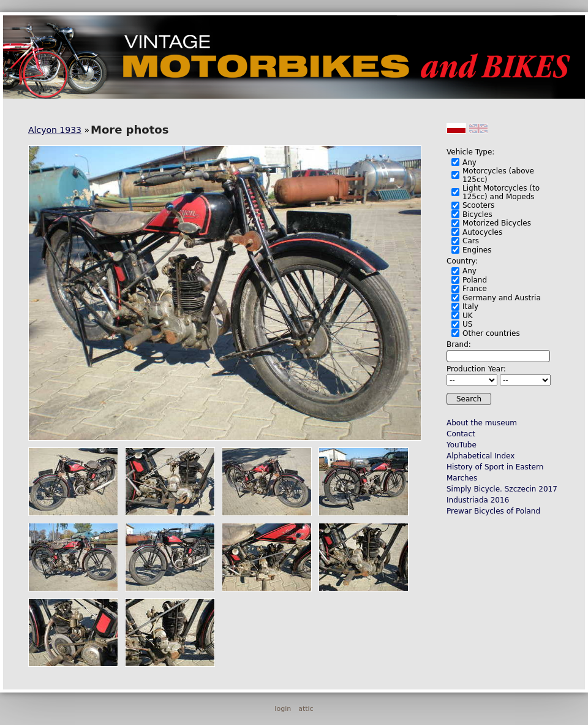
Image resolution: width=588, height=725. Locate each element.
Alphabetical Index (481, 456)
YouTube (462, 445)
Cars (471, 241)
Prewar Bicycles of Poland (493, 511)
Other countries (491, 333)
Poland (475, 280)
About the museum (482, 423)
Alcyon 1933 (55, 130)
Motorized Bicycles (497, 223)
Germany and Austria (502, 298)
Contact (461, 434)
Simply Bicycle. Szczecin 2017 (502, 489)
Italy (470, 306)
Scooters (478, 205)
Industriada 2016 (478, 500)
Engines (477, 250)
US (467, 324)
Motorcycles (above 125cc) (498, 175)
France (475, 289)
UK (468, 316)
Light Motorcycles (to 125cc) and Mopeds (501, 192)
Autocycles (482, 232)
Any (469, 162)
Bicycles (477, 214)
